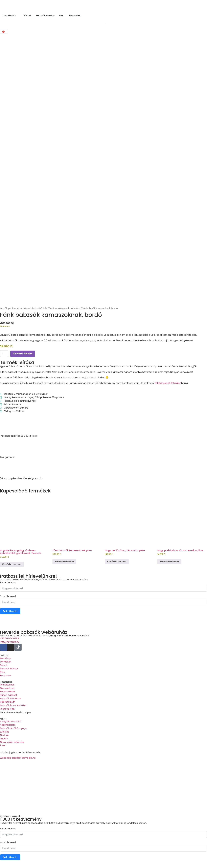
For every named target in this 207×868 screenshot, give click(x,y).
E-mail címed (8, 596)
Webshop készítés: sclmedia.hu (18, 758)
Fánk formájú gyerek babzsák (63, 308)
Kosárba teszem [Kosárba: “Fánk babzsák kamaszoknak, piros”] (64, 562)
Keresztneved (8, 583)
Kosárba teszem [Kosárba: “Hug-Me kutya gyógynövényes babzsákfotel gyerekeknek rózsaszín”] (12, 564)
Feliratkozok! (10, 611)
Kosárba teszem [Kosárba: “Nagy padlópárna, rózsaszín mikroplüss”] (169, 562)
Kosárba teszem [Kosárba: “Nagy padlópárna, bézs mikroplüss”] (117, 562)
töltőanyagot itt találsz (168, 383)
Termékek (17, 308)
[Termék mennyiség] (4, 354)
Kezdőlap (5, 308)
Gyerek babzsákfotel (35, 308)
